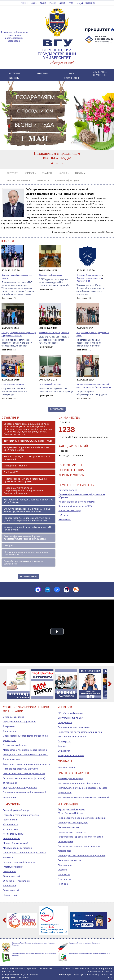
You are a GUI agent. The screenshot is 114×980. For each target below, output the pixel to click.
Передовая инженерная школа (74, 727)
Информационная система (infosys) (77, 502)
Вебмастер (64, 974)
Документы (9, 726)
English (34, 3)
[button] (9, 125)
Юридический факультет (12, 336)
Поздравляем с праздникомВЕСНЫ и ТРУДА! (57, 156)
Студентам (63, 870)
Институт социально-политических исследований (83, 797)
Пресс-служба (79, 974)
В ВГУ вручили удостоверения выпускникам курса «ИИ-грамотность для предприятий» (54, 282)
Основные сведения (13, 717)
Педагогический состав (15, 745)
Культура (5, 333)
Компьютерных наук (14, 834)
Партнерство (64, 741)
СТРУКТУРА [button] (31, 173)
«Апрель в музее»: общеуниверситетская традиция (92, 393)
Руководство (10, 740)
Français (52, 3)
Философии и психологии (16, 881)
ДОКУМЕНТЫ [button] (48, 173)
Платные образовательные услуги (20, 769)
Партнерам (63, 884)
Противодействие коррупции (73, 823)
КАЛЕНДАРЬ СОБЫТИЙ (73, 446)
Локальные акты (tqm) (70, 510)
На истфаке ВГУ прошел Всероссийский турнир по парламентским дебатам (89, 343)
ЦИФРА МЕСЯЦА (69, 418)
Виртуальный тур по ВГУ (70, 718)
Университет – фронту (15, 466)
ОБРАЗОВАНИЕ (43, 73)
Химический (9, 886)
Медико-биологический (16, 843)
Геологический (11, 820)
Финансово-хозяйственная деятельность (24, 773)
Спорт (4, 384)
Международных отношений (18, 848)
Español (62, 3)
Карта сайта (90, 3)
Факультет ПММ (83, 281)
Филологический (12, 876)
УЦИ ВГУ (109, 976)
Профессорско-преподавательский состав (80, 732)
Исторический (10, 829)
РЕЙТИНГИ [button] (80, 173)
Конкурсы (81, 275)
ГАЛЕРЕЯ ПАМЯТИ (70, 465)
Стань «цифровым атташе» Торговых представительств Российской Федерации (26, 538)
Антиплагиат (65, 519)
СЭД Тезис (64, 515)
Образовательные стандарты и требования (25, 736)
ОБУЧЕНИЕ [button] (64, 173)
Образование (45, 275)
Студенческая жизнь (94, 275)
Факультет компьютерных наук (89, 278)
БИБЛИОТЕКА (14, 78)
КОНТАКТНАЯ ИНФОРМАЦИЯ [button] (67, 180)
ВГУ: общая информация (71, 713)
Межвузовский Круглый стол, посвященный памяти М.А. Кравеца (56, 390)
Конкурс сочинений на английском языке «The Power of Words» (28, 528)
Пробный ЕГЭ (11, 472)
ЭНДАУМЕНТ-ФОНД (71, 78)
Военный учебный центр (49, 333)
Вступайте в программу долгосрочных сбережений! (24, 562)
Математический (12, 838)
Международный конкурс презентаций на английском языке (26, 553)
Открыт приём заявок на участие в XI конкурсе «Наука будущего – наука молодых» (28, 510)
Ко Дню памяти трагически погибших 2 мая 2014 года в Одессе (27, 449)
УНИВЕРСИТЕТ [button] (13, 173)
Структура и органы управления (19, 722)
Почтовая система (68, 490)
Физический (9, 871)
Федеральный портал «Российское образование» (85, 943)
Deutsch (43, 3)
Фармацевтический (13, 867)
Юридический (10, 895)
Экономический (11, 890)
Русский (24, 3)
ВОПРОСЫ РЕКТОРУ (71, 470)
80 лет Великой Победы (70, 813)
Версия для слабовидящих (14, 32)
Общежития (64, 751)
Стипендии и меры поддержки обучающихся (26, 764)
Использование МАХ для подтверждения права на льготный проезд (25, 480)
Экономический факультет (50, 384)
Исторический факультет (87, 333)
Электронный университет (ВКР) (75, 506)
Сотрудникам (65, 879)
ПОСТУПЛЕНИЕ (14, 73)
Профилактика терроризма (72, 832)
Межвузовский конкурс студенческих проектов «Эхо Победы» (28, 501)
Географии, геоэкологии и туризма (21, 815)
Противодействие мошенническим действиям (82, 855)
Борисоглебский (66, 767)
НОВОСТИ (7, 241)
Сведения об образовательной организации (14, 38)
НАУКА (71, 73)
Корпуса (62, 746)
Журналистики (10, 824)
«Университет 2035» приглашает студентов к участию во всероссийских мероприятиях (27, 519)
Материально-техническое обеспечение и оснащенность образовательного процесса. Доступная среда (25, 755)
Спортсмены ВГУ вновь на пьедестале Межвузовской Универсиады (14, 391)
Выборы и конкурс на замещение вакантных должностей (27, 458)
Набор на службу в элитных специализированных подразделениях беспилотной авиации (24, 490)
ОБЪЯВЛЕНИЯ (10, 418)
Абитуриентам (65, 865)
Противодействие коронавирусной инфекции (82, 818)
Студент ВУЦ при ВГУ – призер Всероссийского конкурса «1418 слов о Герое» (54, 340)
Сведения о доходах (68, 827)
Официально (56, 275)
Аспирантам (64, 874)
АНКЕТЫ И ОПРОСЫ (71, 475)
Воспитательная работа (86, 384)
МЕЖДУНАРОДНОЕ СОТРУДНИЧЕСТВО (100, 73)
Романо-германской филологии (19, 862)
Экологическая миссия (69, 860)
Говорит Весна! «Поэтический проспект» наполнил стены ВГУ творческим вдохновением (17, 343)
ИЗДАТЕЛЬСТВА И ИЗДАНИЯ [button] (18, 180)
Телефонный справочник (71, 755)
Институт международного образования (79, 783)
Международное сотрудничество (20, 787)
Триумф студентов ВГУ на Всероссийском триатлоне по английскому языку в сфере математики (91, 290)
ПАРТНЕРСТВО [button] (42, 180)
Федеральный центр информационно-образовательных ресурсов (89, 953)
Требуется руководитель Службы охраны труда (28, 441)
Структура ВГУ (65, 722)
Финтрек (8, 545)
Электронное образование (72, 737)
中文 (71, 3)
